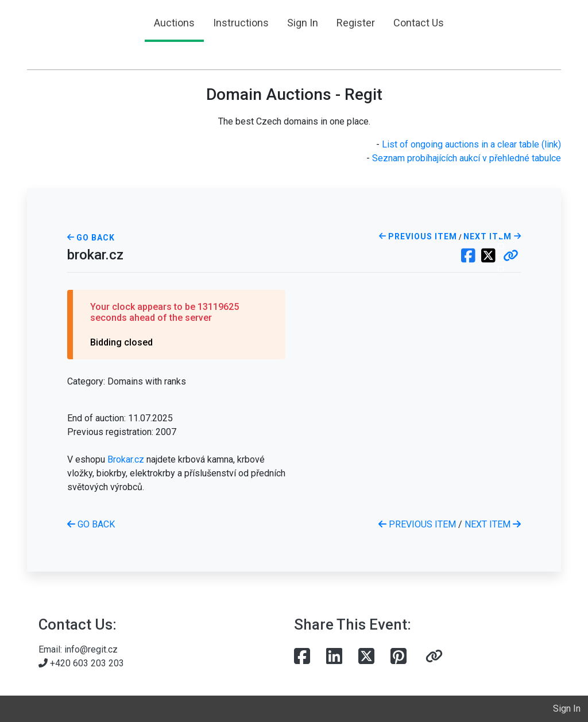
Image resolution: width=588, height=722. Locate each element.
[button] (511, 257)
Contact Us (419, 23)
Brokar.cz (126, 459)
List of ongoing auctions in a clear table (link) (471, 144)
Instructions (241, 23)
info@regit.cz (91, 649)
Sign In (303, 23)
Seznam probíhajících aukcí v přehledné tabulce (467, 158)
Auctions (174, 23)
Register (356, 23)
